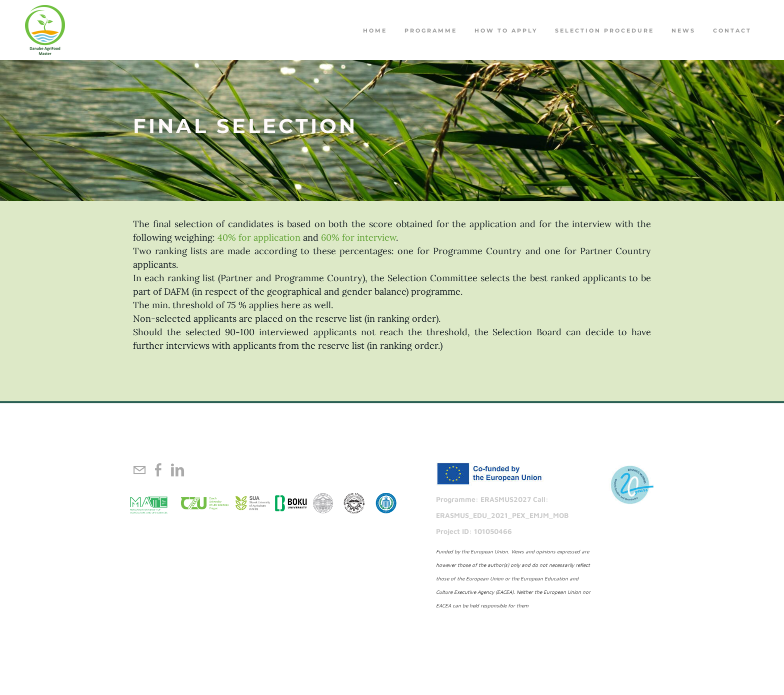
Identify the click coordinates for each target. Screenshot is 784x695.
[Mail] (139, 470)
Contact (732, 31)
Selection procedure (604, 31)
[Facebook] (158, 470)
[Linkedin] (177, 470)
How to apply (506, 31)
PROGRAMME (431, 31)
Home (375, 31)
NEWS (683, 31)
